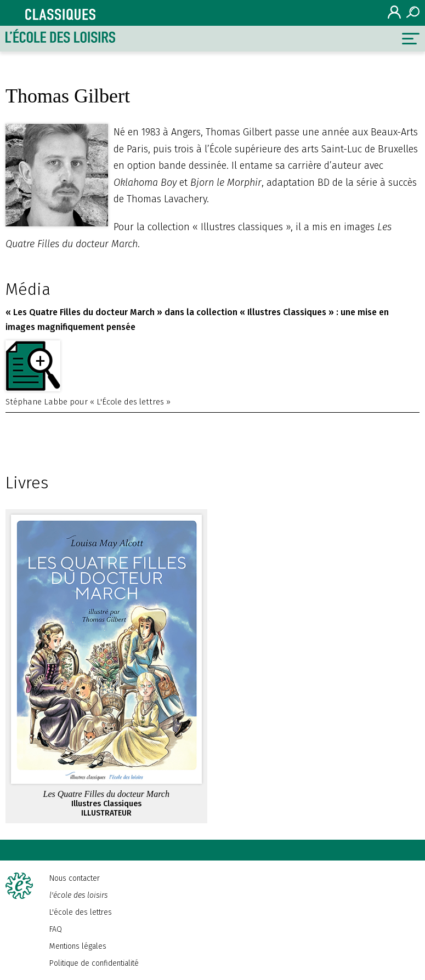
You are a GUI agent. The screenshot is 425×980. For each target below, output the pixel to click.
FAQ (56, 929)
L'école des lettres (81, 912)
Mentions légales (78, 946)
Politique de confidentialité (94, 963)
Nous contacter (75, 878)
